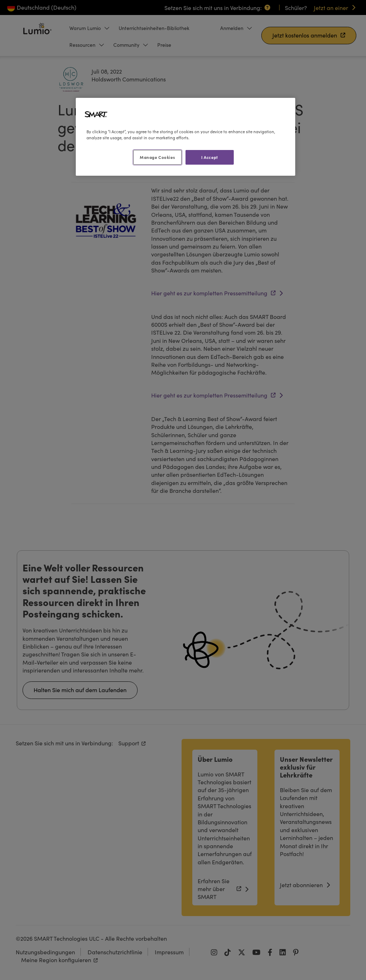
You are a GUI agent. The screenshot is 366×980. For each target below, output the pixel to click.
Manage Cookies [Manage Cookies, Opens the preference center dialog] (157, 157)
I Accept (210, 157)
